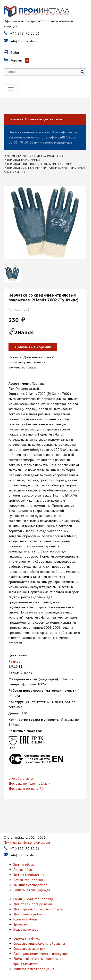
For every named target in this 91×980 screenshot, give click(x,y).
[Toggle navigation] (11, 89)
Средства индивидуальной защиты (39, 940)
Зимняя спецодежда (29, 871)
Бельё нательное (26, 926)
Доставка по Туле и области (29, 780)
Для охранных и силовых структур (39, 905)
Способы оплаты (21, 775)
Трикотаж (20, 921)
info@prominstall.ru (25, 41)
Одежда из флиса (27, 935)
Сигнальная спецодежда (32, 886)
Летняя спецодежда (29, 876)
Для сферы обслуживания (33, 900)
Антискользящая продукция (34, 965)
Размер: (15, 658)
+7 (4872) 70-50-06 (25, 34)
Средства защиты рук (29, 945)
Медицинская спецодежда (33, 895)
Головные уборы (26, 916)
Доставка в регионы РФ (26, 785)
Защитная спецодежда (30, 881)
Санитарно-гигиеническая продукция (41, 950)
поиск (11, 72)
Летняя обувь (23, 866)
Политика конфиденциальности (27, 839)
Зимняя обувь (24, 861)
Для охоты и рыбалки (29, 911)
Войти (15, 53)
